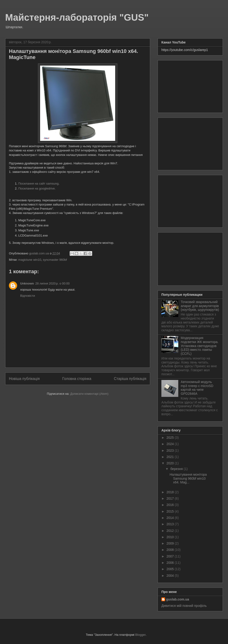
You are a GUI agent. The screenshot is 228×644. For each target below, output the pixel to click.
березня (177, 469)
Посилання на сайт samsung (38, 184)
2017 (171, 498)
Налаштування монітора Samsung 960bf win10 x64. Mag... (188, 478)
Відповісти (28, 296)
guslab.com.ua (178, 599)
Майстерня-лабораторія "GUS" (77, 17)
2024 (171, 444)
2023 (171, 450)
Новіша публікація (24, 379)
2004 (171, 576)
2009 (171, 543)
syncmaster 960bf (55, 260)
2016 (171, 505)
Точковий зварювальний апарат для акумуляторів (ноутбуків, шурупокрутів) (200, 306)
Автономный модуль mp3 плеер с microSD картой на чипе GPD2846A (197, 388)
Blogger (141, 635)
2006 (171, 563)
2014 (171, 518)
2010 (171, 537)
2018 (171, 492)
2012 (171, 531)
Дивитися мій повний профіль (184, 606)
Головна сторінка (77, 379)
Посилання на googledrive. (37, 188)
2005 (171, 569)
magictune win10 (30, 260)
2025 (171, 438)
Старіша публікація (130, 379)
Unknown (27, 283)
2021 (171, 457)
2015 (171, 511)
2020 (171, 463)
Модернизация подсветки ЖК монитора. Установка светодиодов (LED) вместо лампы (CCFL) (200, 346)
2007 (171, 556)
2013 (171, 524)
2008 (171, 550)
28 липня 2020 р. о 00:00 (53, 283)
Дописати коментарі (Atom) (89, 394)
